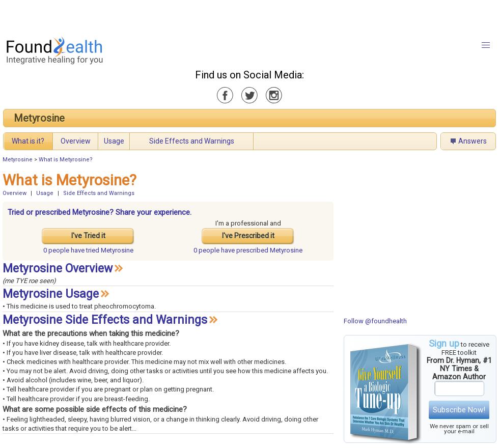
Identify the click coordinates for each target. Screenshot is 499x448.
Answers (473, 141)
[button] (486, 45)
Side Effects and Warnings (192, 141)
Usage (114, 141)
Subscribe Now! (459, 410)
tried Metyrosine (88, 250)
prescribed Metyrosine (248, 250)
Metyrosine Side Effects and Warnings (105, 320)
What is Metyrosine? (66, 160)
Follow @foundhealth (375, 321)
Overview (76, 141)
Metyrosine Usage (51, 294)
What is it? (28, 141)
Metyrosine (39, 118)
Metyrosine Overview (58, 269)
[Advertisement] (127, 15)
